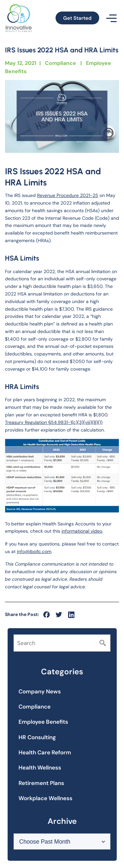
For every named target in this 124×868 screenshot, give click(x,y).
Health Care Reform (45, 752)
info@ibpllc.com (34, 551)
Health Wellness (40, 768)
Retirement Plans (41, 783)
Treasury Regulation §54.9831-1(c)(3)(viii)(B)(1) (54, 422)
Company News (40, 691)
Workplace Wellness (45, 798)
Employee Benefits (43, 722)
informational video (82, 531)
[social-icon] (47, 615)
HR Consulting (37, 737)
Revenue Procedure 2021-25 (68, 195)
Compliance (61, 63)
